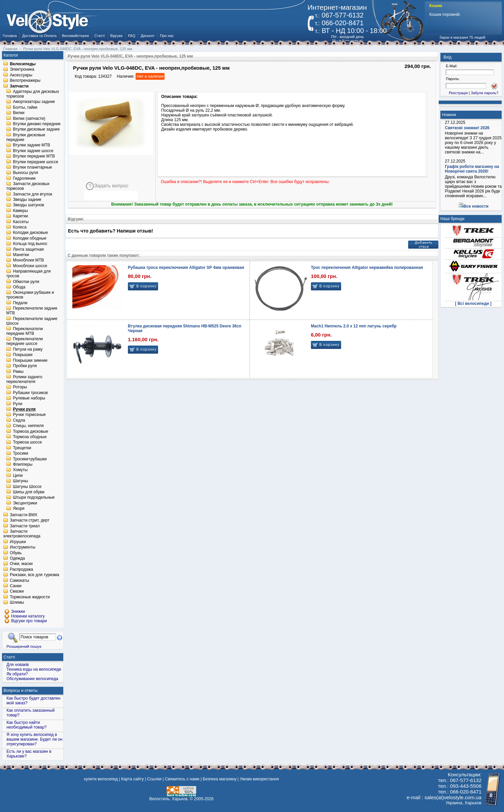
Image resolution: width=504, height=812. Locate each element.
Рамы (18, 372)
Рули (17, 404)
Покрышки (23, 355)
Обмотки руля (26, 282)
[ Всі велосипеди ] (473, 304)
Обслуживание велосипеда (32, 679)
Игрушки (18, 542)
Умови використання (259, 779)
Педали (20, 303)
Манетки (21, 255)
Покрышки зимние (30, 360)
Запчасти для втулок (32, 194)
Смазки (17, 592)
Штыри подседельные (34, 498)
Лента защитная (28, 249)
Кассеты (21, 222)
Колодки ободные (29, 238)
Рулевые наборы (29, 398)
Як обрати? (17, 674)
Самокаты (19, 580)
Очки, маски (21, 564)
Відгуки (117, 36)
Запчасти (19, 86)
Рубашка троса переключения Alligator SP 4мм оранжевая (186, 268)
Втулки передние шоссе (35, 162)
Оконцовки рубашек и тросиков (30, 295)
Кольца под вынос (30, 244)
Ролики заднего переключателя (24, 379)
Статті (99, 36)
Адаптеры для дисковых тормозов (32, 94)
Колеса (20, 227)
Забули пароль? (484, 93)
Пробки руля (25, 366)
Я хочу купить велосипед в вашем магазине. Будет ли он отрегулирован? (34, 739)
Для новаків (17, 665)
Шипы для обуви (29, 492)
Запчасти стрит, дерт (30, 521)
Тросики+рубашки (30, 459)
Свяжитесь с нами (182, 779)
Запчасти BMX (24, 515)
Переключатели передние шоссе (24, 342)
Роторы (20, 387)
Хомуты (20, 470)
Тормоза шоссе (27, 443)
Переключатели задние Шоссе (32, 321)
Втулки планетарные (32, 167)
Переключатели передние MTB (24, 331)
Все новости (476, 206)
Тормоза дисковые (30, 431)
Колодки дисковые (30, 233)
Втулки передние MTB (34, 156)
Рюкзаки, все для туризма (34, 575)
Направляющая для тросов (28, 274)
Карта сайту (132, 779)
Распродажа (21, 569)
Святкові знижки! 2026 (467, 128)
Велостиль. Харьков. (169, 799)
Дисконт (148, 36)
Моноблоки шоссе (30, 266)
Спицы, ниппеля (28, 426)
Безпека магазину (220, 779)
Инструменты (23, 548)
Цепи (18, 475)
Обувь (16, 553)
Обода (19, 287)
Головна (10, 36)
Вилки (19, 113)
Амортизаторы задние (34, 102)
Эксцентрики (25, 503)
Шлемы (17, 603)
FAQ (132, 36)
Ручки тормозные (29, 415)
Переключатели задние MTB (32, 311)
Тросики (20, 454)
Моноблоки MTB (28, 260)
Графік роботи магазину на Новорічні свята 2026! (472, 169)
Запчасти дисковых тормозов (28, 186)
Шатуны (20, 481)
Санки (16, 586)
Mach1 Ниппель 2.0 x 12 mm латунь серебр (354, 326)
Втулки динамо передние (37, 124)
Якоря (19, 509)
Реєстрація (458, 93)
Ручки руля (24, 409)
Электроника (22, 70)
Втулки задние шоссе (33, 151)
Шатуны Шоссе (27, 487)
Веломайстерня (75, 36)
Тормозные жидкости (30, 597)
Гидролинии (24, 178)
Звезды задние (27, 200)
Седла (19, 420)
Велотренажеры (25, 81)
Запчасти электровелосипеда (22, 534)
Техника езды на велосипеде (34, 669)
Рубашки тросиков (30, 393)
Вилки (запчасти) (29, 118)
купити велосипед (101, 779)
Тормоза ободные (30, 437)
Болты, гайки (25, 107)
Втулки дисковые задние (36, 130)
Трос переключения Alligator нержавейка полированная (367, 268)
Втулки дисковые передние (26, 137)
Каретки (20, 216)
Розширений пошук (24, 646)
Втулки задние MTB (31, 145)
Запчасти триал (25, 526)
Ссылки (154, 779)
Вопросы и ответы (21, 691)
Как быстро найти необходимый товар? (26, 725)
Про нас (167, 36)
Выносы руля (25, 173)
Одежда (17, 558)
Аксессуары (21, 75)
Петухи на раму (28, 349)
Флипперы (23, 464)
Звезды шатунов (28, 205)
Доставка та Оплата (39, 36)
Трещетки (22, 448)
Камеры (20, 211)
